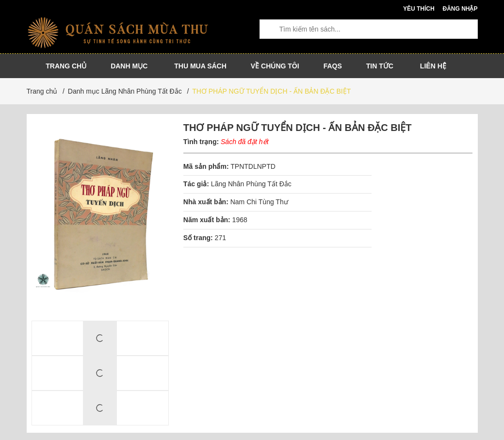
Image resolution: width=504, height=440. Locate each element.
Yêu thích (419, 9)
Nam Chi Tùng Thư (259, 202)
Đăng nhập (460, 9)
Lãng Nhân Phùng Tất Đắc (251, 184)
